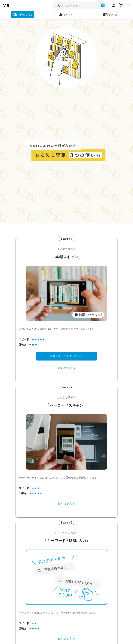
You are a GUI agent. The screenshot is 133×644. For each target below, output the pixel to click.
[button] (66, 293)
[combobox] (80, 5)
